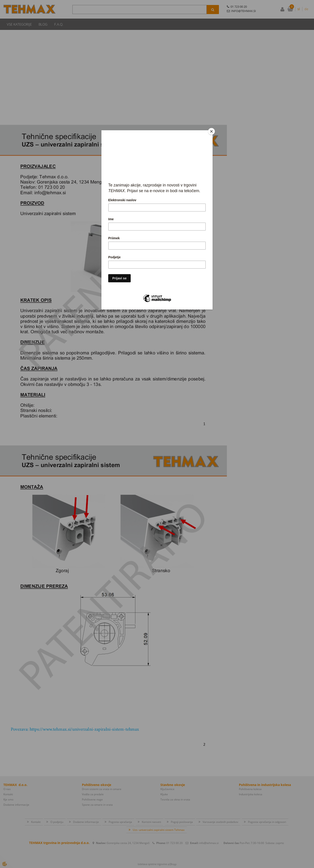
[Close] (211, 131)
